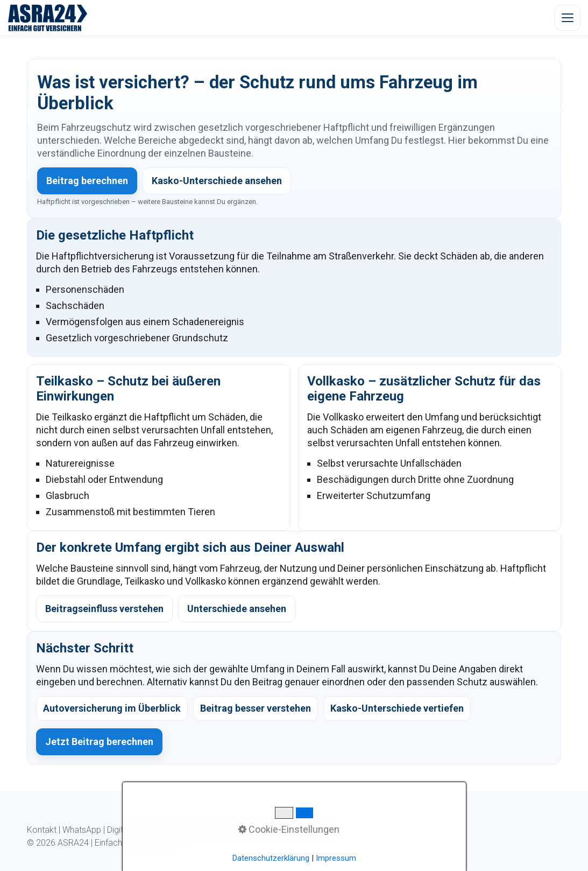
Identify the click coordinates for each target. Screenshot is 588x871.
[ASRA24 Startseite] (48, 18)
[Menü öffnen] (568, 18)
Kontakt (42, 830)
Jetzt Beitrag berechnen (99, 742)
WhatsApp (82, 830)
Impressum (320, 830)
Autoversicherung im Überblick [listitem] (112, 708)
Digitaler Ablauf (135, 830)
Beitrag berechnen (87, 181)
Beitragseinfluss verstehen (104, 609)
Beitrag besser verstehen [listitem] (256, 708)
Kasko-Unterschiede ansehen (217, 181)
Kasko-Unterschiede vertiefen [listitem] (397, 708)
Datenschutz (269, 830)
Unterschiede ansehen (237, 609)
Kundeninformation (204, 830)
